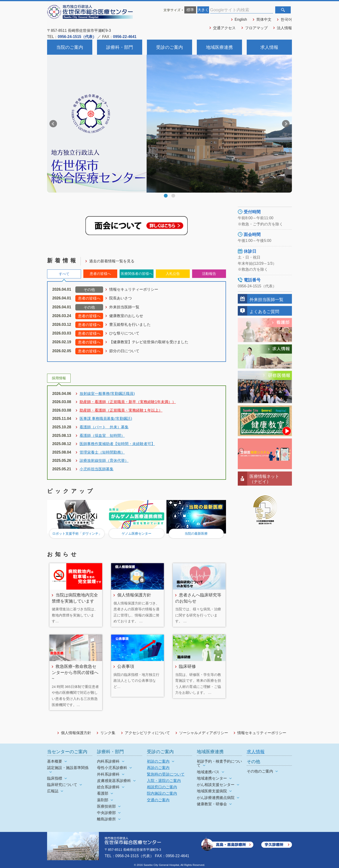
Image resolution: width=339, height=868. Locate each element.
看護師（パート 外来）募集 (104, 427)
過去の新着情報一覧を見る (112, 261)
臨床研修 (187, 666)
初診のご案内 (158, 761)
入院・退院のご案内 (164, 781)
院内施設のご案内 (162, 793)
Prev (53, 124)
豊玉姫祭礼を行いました (130, 324)
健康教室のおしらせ (126, 316)
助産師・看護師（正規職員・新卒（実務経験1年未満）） (128, 402)
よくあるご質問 (264, 312)
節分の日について (124, 351)
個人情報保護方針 (134, 595)
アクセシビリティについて (147, 733)
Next (286, 124)
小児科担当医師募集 (97, 469)
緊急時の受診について (166, 774)
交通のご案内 (158, 800)
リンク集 (108, 733)
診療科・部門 (120, 47)
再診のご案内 (158, 768)
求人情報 (269, 47)
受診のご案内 (169, 47)
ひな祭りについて (124, 333)
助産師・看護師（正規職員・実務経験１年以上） (121, 410)
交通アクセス (224, 28)
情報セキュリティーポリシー (134, 289)
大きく (203, 10)
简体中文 (264, 19)
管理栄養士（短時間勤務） (102, 452)
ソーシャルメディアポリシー (204, 733)
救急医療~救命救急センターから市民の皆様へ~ (75, 672)
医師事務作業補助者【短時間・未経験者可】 (117, 444)
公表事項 (126, 666)
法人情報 (284, 28)
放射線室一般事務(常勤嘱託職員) (107, 394)
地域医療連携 (219, 47)
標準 (190, 10)
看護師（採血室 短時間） (102, 436)
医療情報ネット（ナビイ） (264, 479)
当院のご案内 (70, 47)
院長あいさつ (121, 298)
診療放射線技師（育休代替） (104, 461)
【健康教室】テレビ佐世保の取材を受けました (149, 342)
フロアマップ (256, 28)
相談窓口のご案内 (162, 787)
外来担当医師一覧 (124, 307)
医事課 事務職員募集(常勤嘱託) (106, 419)
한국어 (286, 19)
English (241, 19)
